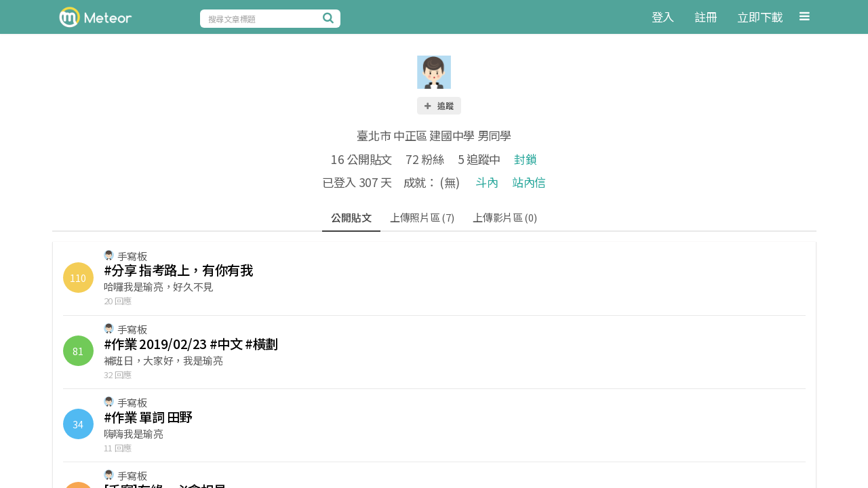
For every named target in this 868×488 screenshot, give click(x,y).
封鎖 (525, 159)
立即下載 (760, 17)
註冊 (706, 17)
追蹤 (438, 105)
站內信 (529, 182)
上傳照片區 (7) (422, 217)
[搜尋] (330, 18)
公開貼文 (351, 217)
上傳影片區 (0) (505, 217)
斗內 (487, 182)
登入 (663, 17)
